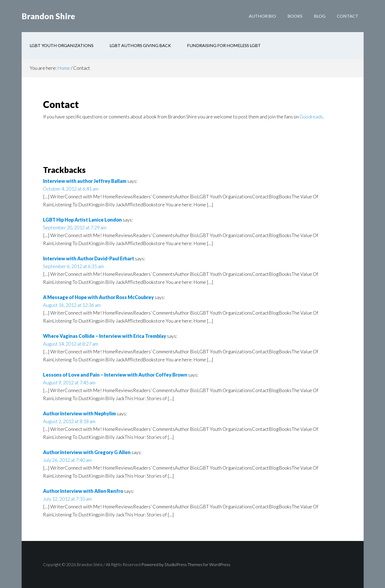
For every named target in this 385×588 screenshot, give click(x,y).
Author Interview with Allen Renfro (83, 491)
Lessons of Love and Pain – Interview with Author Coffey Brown (115, 375)
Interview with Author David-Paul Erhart (89, 258)
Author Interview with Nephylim (79, 413)
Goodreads (311, 117)
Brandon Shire (48, 16)
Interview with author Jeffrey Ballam (85, 181)
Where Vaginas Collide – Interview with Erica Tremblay (105, 336)
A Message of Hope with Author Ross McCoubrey (98, 297)
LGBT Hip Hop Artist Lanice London (82, 220)
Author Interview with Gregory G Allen (87, 452)
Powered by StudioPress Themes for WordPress (186, 564)
